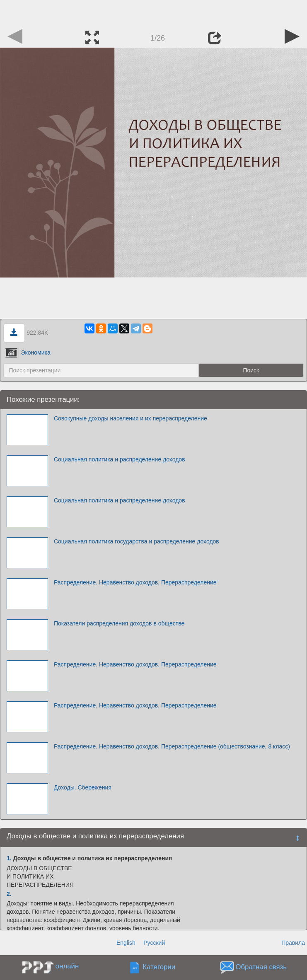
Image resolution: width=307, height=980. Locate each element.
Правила (293, 943)
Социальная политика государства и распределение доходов (137, 541)
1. (9, 858)
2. (9, 894)
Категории (159, 967)
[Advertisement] (154, 12)
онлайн (67, 966)
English (126, 943)
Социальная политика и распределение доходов (120, 459)
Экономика (28, 352)
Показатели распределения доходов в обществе (119, 623)
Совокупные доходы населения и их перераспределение (131, 418)
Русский (154, 943)
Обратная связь (261, 967)
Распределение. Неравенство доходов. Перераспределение (135, 582)
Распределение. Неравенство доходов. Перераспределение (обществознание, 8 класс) (172, 746)
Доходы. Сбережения (83, 787)
